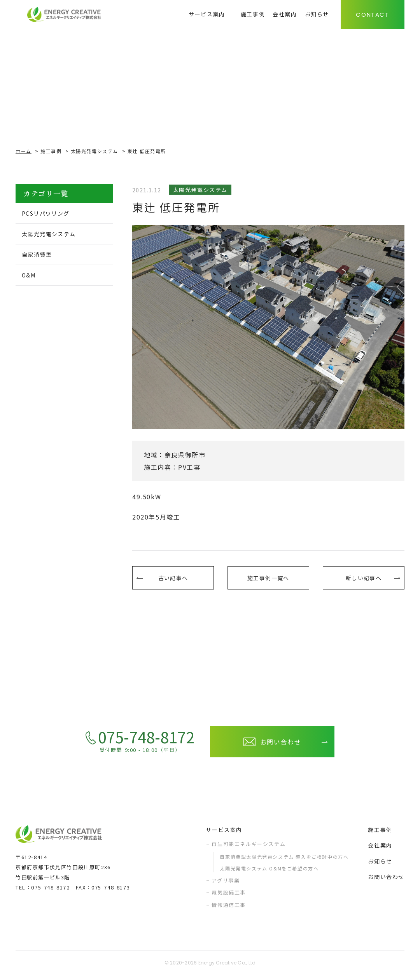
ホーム (24, 151)
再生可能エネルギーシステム (248, 848)
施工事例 (51, 151)
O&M (31, 278)
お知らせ (380, 865)
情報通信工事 (229, 909)
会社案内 (380, 849)
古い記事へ (173, 580)
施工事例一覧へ (268, 580)
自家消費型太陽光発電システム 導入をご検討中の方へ (284, 861)
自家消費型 (40, 256)
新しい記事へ (364, 580)
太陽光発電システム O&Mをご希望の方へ (269, 872)
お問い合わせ (386, 881)
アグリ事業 (226, 884)
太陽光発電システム (94, 151)
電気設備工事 (229, 896)
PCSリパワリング (51, 214)
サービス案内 (224, 834)
